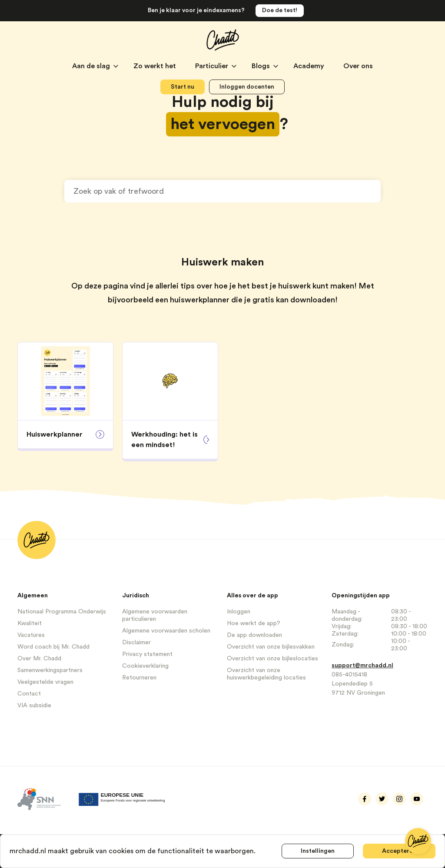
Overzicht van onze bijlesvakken (271, 647)
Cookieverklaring (145, 666)
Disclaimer (136, 643)
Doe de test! (280, 10)
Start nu (183, 87)
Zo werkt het (156, 66)
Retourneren (139, 678)
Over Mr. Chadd (39, 659)
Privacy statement (147, 654)
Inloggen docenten (247, 87)
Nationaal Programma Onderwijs (62, 612)
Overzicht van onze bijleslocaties (272, 659)
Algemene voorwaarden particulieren (155, 615)
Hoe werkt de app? (254, 623)
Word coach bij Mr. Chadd (53, 647)
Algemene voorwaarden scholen (166, 631)
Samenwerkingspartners (50, 670)
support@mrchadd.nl (362, 666)
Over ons (358, 66)
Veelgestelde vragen (45, 682)
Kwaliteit (30, 623)
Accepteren (399, 851)
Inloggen (239, 612)
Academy (310, 66)
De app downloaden (254, 635)
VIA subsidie (34, 706)
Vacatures (31, 635)
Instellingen (318, 851)
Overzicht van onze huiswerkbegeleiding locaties (266, 674)
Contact (29, 694)
